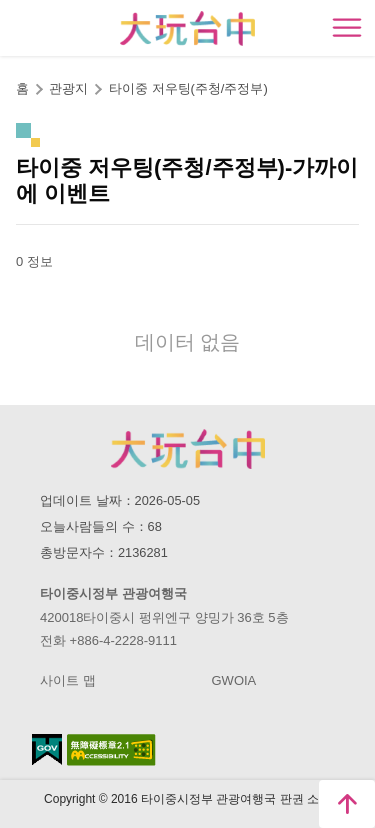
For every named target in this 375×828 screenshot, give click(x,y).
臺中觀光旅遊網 (187, 28)
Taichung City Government (188, 449)
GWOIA (234, 680)
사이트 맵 (68, 680)
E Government (47, 749)
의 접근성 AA (111, 750)
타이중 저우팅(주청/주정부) (188, 88)
